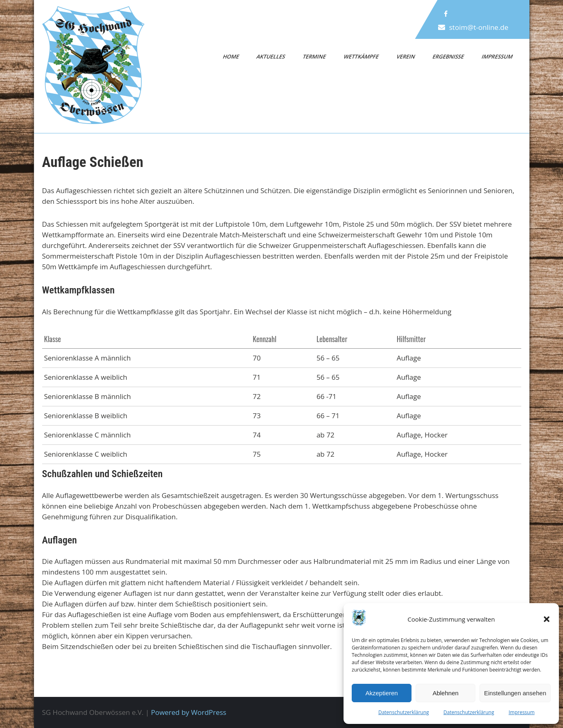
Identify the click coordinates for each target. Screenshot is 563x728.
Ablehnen (445, 693)
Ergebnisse (449, 56)
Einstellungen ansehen (515, 693)
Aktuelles (271, 56)
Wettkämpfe (362, 56)
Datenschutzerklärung (404, 712)
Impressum (521, 712)
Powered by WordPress (189, 712)
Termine (315, 56)
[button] (547, 619)
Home (231, 56)
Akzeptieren (381, 693)
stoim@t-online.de (478, 27)
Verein (406, 56)
